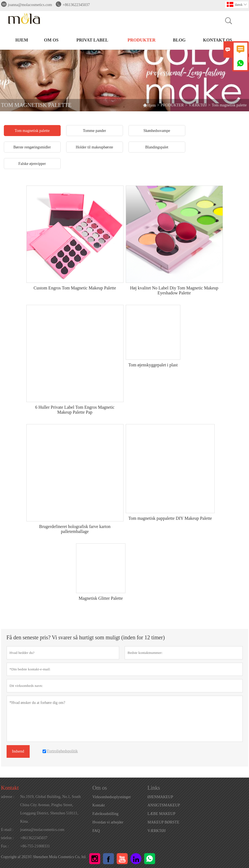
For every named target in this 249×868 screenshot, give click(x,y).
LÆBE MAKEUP (161, 814)
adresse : (8, 797)
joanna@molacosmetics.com (30, 5)
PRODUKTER (141, 40)
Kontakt (10, 788)
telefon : (7, 838)
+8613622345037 (76, 5)
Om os (51, 40)
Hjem (149, 105)
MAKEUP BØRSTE (163, 822)
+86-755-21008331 (35, 846)
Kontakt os (217, 40)
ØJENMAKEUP (160, 797)
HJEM (22, 40)
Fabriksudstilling (106, 814)
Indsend (18, 751)
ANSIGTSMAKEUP (164, 805)
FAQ (96, 831)
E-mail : (7, 830)
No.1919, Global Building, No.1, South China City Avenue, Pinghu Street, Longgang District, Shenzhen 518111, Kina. (51, 809)
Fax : (5, 846)
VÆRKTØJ (198, 105)
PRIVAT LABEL (92, 40)
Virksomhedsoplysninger (112, 797)
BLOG (179, 40)
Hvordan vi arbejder (108, 822)
